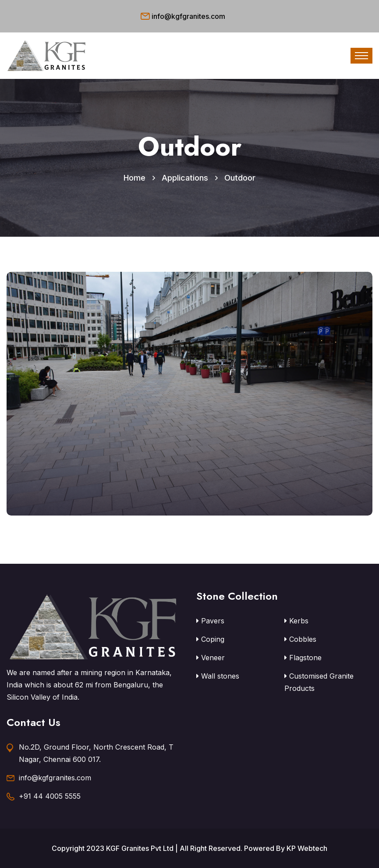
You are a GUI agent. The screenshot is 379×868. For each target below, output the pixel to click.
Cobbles (300, 639)
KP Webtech (307, 848)
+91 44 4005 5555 (50, 796)
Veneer (211, 658)
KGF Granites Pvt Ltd (140, 848)
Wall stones (218, 676)
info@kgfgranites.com (188, 16)
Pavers (210, 621)
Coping (210, 639)
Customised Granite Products (319, 682)
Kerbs (296, 621)
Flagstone (303, 658)
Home (135, 178)
